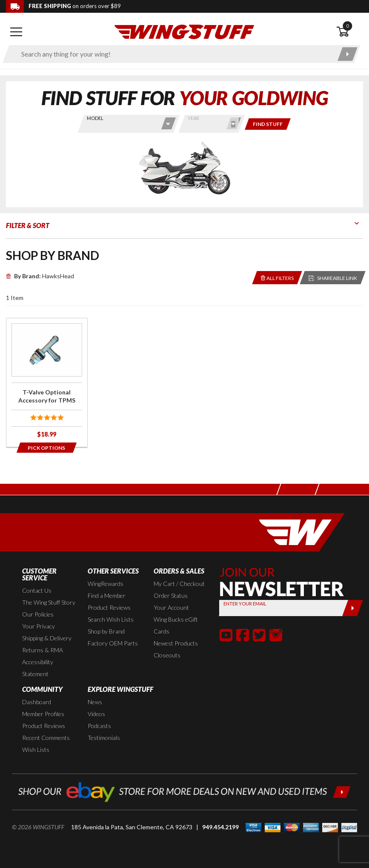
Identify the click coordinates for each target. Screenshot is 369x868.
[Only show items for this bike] (268, 124)
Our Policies (38, 614)
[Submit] (353, 608)
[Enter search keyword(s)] (174, 54)
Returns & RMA (43, 650)
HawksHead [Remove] (40, 276)
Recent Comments (46, 738)
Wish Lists (36, 750)
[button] (226, 635)
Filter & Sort (28, 225)
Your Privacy (39, 626)
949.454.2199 (220, 827)
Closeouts (167, 655)
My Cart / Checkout (179, 584)
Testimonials (104, 738)
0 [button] (347, 26)
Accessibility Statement (38, 668)
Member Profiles (43, 714)
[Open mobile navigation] (16, 32)
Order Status (171, 595)
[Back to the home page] (184, 31)
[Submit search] (348, 54)
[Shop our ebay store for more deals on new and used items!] (184, 791)
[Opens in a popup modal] (47, 448)
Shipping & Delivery (47, 638)
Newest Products (176, 643)
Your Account (171, 607)
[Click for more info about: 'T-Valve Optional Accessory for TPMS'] (47, 383)
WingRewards (106, 584)
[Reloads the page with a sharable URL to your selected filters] (333, 278)
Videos (96, 714)
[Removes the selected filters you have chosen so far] (277, 278)
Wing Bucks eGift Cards (176, 625)
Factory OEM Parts (113, 643)
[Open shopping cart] (350, 32)
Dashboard (37, 702)
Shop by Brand (106, 631)
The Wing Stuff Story (49, 602)
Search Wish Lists (111, 619)
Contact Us (37, 590)
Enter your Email (245, 604)
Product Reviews (109, 607)
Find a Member (107, 595)
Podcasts (99, 726)
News (95, 702)
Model (95, 118)
